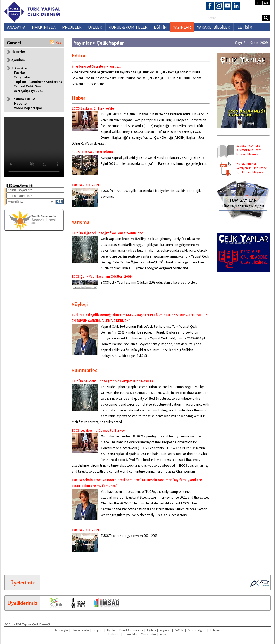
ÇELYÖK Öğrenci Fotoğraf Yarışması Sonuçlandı (108, 233)
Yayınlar (165, 630)
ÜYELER (95, 27)
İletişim (215, 630)
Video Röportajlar (28, 108)
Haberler (18, 52)
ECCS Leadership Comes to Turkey (98, 430)
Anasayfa (61, 630)
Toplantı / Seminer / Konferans (38, 82)
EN (266, 3)
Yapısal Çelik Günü (28, 86)
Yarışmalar (22, 77)
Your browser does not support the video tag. (34, 147)
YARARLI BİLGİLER (214, 27)
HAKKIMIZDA (44, 27)
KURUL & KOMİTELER (128, 27)
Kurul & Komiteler (131, 630)
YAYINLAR (182, 27)
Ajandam (18, 60)
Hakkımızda (80, 630)
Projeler (98, 630)
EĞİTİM (160, 27)
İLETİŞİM (244, 27)
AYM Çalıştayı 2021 (29, 91)
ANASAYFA (16, 27)
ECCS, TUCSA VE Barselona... (93, 152)
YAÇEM (179, 630)
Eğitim (151, 630)
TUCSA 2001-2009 (85, 185)
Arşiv (163, 634)
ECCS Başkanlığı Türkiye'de (93, 108)
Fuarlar (20, 73)
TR (259, 3)
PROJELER (72, 27)
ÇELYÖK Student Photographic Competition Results (112, 381)
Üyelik (111, 630)
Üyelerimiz (22, 582)
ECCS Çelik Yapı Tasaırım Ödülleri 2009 (102, 277)
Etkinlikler (131, 634)
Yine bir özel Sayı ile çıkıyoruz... (96, 66)
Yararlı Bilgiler (197, 630)
